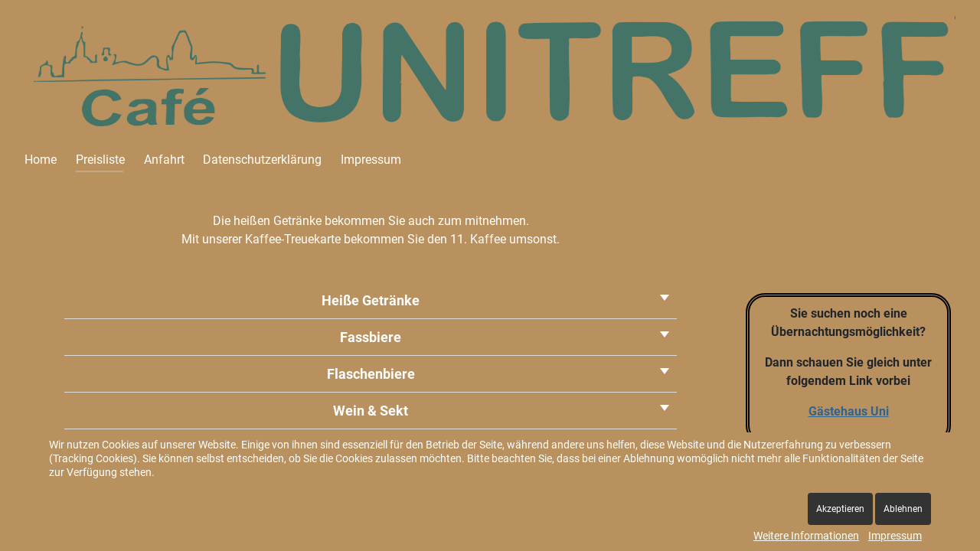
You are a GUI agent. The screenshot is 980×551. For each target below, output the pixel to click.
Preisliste (100, 160)
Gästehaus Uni (849, 411)
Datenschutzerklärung (262, 160)
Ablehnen (903, 509)
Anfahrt (164, 160)
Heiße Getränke (371, 300)
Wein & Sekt (371, 411)
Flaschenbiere (371, 374)
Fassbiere (371, 337)
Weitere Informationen (806, 536)
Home (41, 160)
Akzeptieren (840, 509)
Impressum (371, 160)
